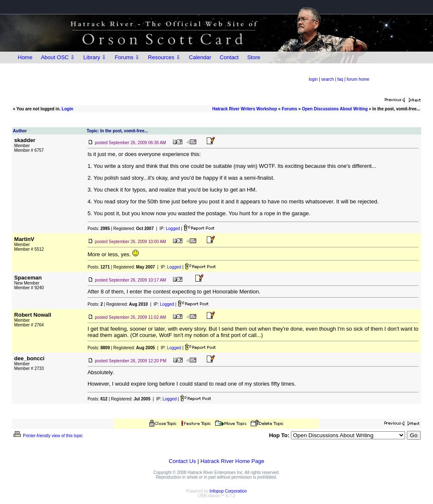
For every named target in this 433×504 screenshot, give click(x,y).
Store (253, 57)
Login (67, 109)
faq (340, 79)
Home (25, 57)
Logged (173, 229)
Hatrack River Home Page (232, 461)
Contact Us (182, 461)
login (313, 79)
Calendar (200, 57)
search (328, 79)
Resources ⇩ (164, 57)
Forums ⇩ (127, 57)
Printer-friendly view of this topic (48, 436)
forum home (358, 79)
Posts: (99, 229)
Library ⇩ (95, 57)
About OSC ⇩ (58, 57)
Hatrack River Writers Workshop (245, 109)
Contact (229, 57)
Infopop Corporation (228, 491)
